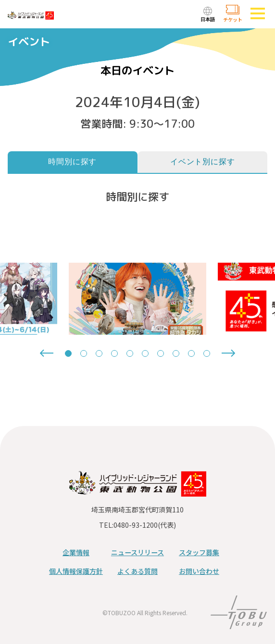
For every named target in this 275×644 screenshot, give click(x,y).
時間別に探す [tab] (72, 162)
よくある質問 (137, 571)
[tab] (68, 353)
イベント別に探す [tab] (202, 162)
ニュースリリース (137, 552)
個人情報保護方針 (76, 571)
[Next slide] (228, 353)
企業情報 (76, 552)
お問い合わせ (199, 571)
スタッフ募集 (199, 552)
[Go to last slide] (47, 353)
